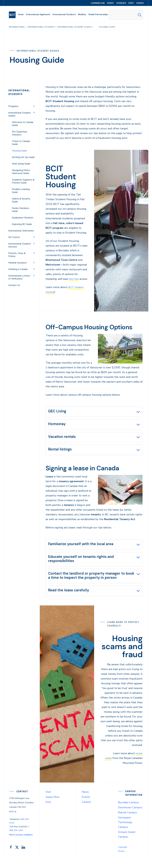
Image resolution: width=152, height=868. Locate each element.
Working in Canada (18, 269)
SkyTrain (74, 279)
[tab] (94, 417)
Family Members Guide (21, 210)
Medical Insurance (18, 263)
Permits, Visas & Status (17, 255)
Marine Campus (128, 821)
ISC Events (14, 237)
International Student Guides (20, 114)
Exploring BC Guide (22, 224)
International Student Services (20, 245)
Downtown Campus (130, 816)
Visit (48, 800)
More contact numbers (21, 843)
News (85, 800)
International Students (19, 92)
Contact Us (14, 285)
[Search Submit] (140, 15)
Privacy (121, 860)
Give (48, 811)
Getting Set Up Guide (23, 157)
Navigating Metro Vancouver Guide (21, 172)
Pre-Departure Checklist (20, 133)
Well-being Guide (21, 164)
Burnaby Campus (128, 811)
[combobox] (126, 15)
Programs (13, 106)
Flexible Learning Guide (21, 191)
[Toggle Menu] (34, 106)
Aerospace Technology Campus (125, 831)
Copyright (123, 856)
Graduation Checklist (23, 218)
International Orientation (21, 231)
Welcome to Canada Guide (23, 124)
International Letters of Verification (19, 277)
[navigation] (14, 15)
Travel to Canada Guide (21, 143)
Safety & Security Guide (21, 200)
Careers (86, 811)
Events (86, 805)
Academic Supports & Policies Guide (23, 181)
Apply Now (53, 805)
